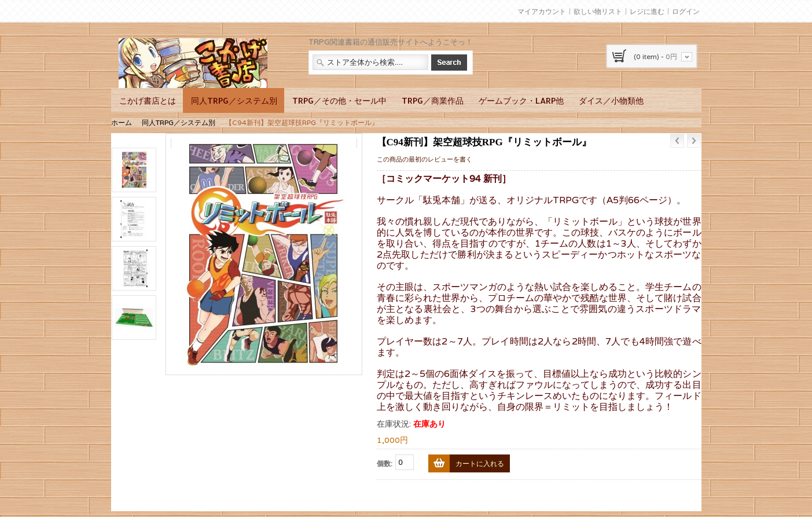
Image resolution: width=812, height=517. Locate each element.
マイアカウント (542, 11)
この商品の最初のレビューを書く (425, 159)
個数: (385, 463)
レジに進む (647, 11)
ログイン (686, 11)
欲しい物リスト (598, 11)
